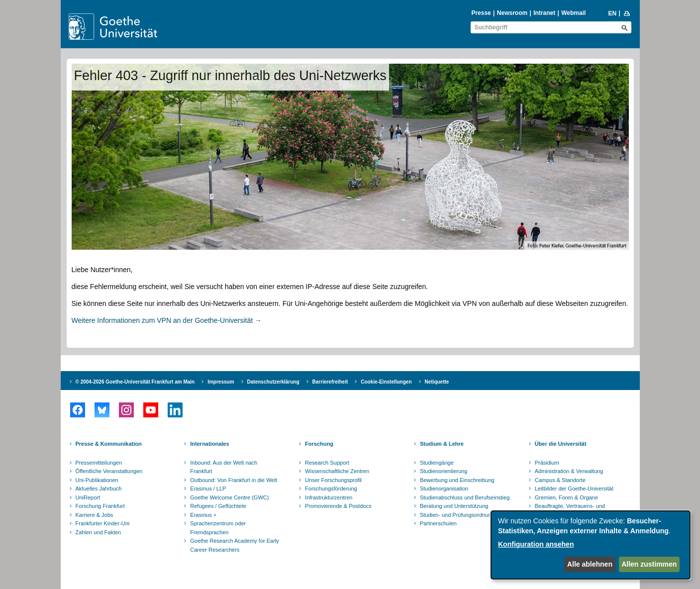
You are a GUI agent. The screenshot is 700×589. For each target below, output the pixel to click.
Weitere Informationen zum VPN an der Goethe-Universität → (167, 320)
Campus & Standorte (560, 480)
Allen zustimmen (649, 564)
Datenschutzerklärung (273, 382)
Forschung (319, 444)
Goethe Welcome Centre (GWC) (229, 497)
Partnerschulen (438, 523)
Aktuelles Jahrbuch (99, 489)
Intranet (544, 13)
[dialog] (591, 545)
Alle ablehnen (590, 564)
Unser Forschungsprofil (333, 480)
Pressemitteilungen (99, 463)
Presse (481, 13)
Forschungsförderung (331, 489)
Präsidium (547, 463)
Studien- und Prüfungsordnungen (460, 515)
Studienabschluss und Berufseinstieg (465, 497)
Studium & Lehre (442, 444)
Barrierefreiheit (330, 382)
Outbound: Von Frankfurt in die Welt (234, 480)
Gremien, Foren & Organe (566, 497)
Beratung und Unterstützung (454, 506)
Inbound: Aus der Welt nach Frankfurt (224, 467)
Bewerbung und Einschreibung (457, 480)
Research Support (327, 463)
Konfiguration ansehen (536, 544)
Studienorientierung (444, 471)
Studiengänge (437, 463)
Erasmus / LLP (208, 489)
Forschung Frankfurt (100, 506)
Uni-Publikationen (97, 480)
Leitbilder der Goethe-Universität (574, 489)
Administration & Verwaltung (569, 471)
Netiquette (437, 382)
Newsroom (512, 13)
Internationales (209, 444)
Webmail (573, 13)
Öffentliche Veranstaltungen (109, 471)
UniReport (88, 497)
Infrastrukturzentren (329, 497)
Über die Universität (561, 444)
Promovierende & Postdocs (338, 506)
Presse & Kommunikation (109, 444)
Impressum (221, 382)
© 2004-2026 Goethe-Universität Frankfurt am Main (135, 382)
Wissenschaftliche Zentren (337, 471)
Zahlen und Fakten (99, 532)
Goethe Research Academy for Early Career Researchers (235, 545)
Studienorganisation (444, 489)
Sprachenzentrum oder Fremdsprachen (218, 528)
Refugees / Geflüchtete (218, 506)
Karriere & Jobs (95, 515)
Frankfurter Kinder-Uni (103, 523)
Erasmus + (203, 515)
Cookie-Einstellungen (386, 382)
